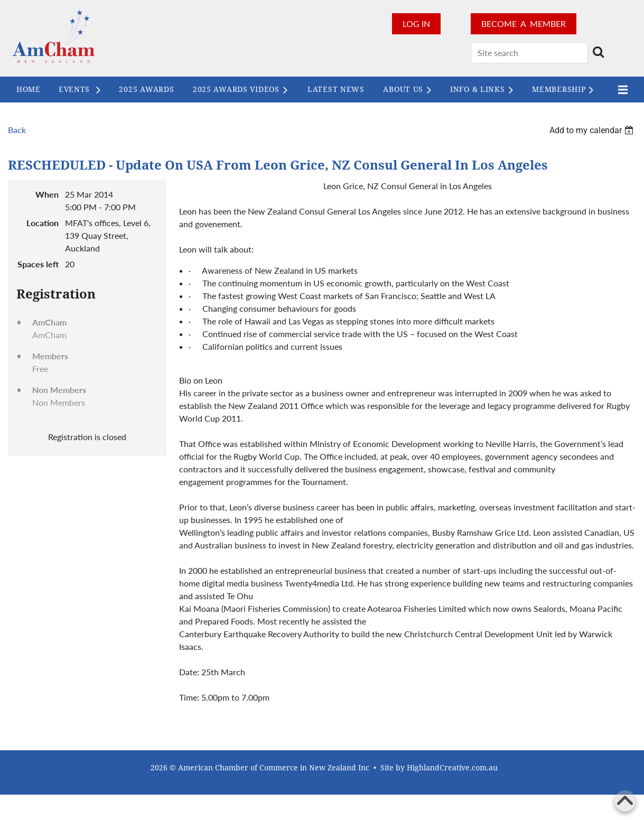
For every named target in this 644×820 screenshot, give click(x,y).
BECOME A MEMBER (524, 24)
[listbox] (593, 130)
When (47, 194)
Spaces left (38, 264)
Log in (416, 24)
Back (17, 130)
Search (598, 52)
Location (43, 223)
